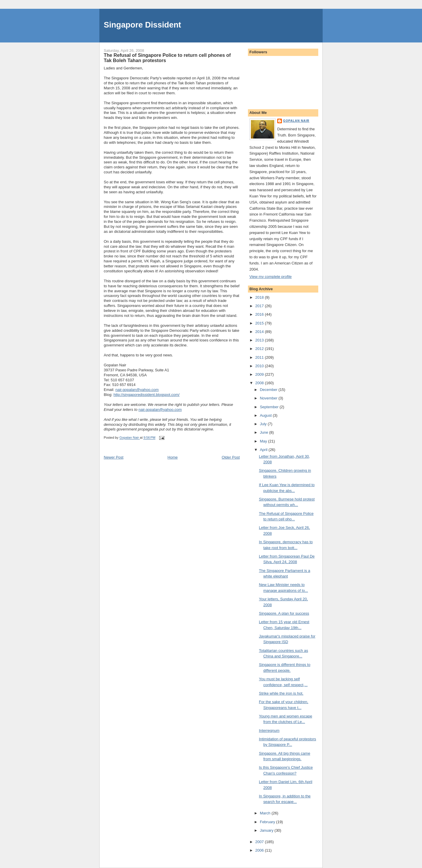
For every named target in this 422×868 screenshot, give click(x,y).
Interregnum (269, 731)
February (268, 822)
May (264, 441)
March (266, 813)
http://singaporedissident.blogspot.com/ (146, 395)
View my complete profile (270, 277)
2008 (260, 383)
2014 (260, 332)
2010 (260, 366)
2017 (260, 306)
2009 (260, 374)
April (264, 450)
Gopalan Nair (296, 121)
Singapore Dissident (142, 25)
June (265, 432)
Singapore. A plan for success (284, 613)
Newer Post (114, 457)
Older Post (231, 457)
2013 (260, 340)
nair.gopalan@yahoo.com (137, 390)
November (269, 398)
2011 (260, 357)
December (269, 390)
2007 (260, 842)
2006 (260, 850)
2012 (260, 349)
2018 (260, 297)
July (264, 424)
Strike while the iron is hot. (281, 693)
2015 (260, 323)
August (266, 415)
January (267, 830)
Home (173, 457)
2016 (260, 314)
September (270, 407)
